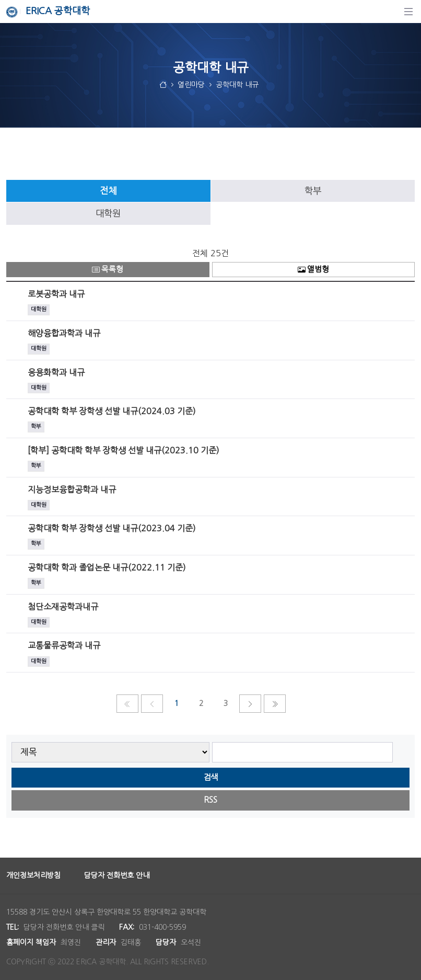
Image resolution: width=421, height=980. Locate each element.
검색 (210, 777)
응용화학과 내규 (56, 372)
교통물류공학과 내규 (64, 645)
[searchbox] (303, 752)
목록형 (108, 270)
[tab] (108, 191)
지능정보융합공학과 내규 (72, 489)
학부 (313, 191)
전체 (108, 191)
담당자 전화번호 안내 (117, 875)
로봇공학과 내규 (56, 294)
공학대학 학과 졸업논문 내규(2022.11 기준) (107, 567)
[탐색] (408, 12)
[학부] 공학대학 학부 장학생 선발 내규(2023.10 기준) (124, 450)
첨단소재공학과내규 (63, 607)
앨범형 (313, 270)
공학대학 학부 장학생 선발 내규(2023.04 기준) (112, 528)
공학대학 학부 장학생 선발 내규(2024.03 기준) (112, 411)
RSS (210, 800)
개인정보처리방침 (33, 875)
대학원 (108, 213)
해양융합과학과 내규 (64, 333)
